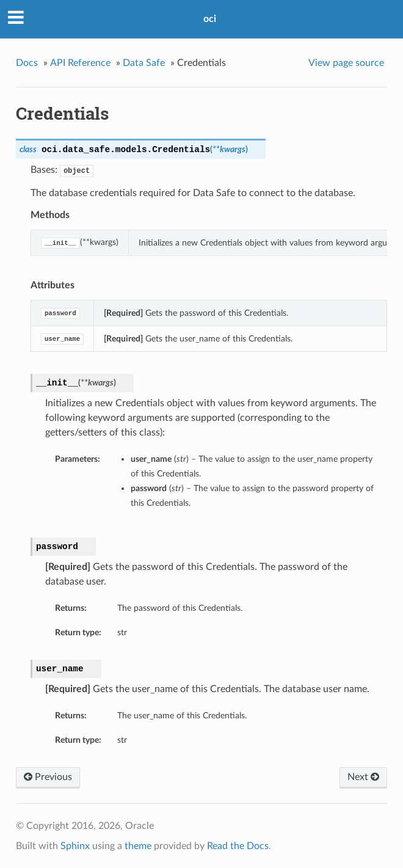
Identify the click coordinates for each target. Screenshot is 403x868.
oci (210, 19)
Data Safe (144, 63)
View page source (346, 63)
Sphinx (75, 846)
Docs (27, 63)
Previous (48, 777)
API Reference (80, 63)
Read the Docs (238, 846)
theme (138, 846)
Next (363, 777)
